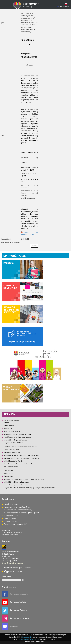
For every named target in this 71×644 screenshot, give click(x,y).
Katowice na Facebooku (19, 594)
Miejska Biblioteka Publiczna (14, 443)
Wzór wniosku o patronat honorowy (18, 510)
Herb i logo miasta (11, 504)
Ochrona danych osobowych (12, 532)
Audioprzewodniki (11, 515)
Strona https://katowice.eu (35, 642)
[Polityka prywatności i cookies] (28, 639)
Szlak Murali (8, 428)
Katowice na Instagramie (19, 618)
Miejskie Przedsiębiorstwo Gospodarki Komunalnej (21, 455)
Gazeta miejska (10, 518)
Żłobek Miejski (9, 476)
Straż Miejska (8, 471)
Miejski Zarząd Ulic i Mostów (14, 461)
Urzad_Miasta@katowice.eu (12, 563)
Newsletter (14, 626)
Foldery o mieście (11, 521)
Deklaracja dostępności (10, 535)
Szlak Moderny (9, 426)
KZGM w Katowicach (11, 467)
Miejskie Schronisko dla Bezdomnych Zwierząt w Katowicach (25, 479)
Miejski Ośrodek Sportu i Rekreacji (16, 440)
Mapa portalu (6, 530)
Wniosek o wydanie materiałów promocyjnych (22, 513)
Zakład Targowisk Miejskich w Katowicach (18, 464)
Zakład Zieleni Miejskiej (12, 452)
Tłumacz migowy (15, 571)
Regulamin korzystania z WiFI (16, 524)
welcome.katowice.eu (11, 420)
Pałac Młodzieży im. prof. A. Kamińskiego (18, 485)
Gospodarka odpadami (12, 450)
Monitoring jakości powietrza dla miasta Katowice (21, 447)
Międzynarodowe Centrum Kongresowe (18, 434)
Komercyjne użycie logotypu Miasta (18, 507)
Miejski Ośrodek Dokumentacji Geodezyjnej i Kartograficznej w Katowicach (29, 488)
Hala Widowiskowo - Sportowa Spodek (17, 437)
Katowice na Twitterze (18, 610)
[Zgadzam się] (27, 637)
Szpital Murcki (9, 474)
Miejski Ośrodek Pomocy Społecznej (16, 482)
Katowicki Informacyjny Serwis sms (18, 568)
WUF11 (6, 423)
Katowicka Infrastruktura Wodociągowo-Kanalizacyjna (22, 458)
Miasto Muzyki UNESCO (12, 431)
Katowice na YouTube (18, 602)
